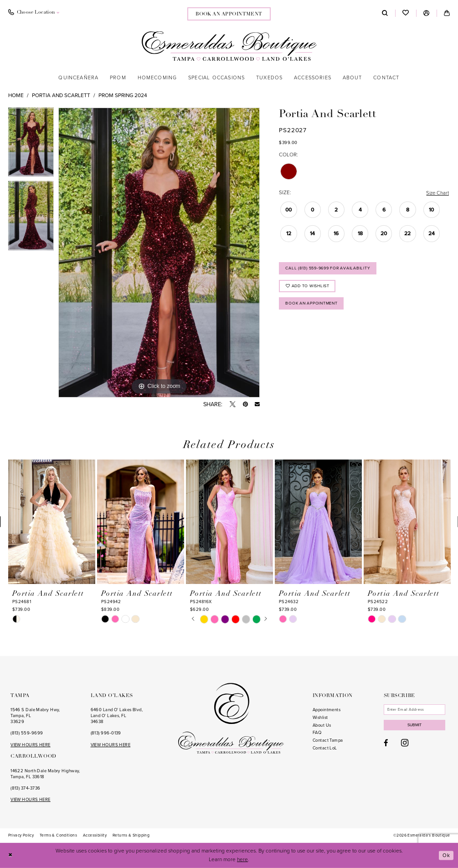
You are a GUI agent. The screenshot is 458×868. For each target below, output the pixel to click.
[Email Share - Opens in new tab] (257, 405)
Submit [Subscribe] (417, 726)
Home (16, 95)
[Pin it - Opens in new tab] (245, 405)
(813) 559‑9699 (27, 733)
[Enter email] (416, 710)
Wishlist (320, 718)
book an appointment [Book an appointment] (229, 14)
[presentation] (52, 522)
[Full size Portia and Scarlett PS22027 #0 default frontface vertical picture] (159, 253)
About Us (322, 725)
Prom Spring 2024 (123, 95)
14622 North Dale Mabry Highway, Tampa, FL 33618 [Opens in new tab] (45, 774)
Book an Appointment (314, 306)
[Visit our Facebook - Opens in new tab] (386, 745)
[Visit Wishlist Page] (406, 13)
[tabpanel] (31, 145)
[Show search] (385, 13)
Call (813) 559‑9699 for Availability (330, 269)
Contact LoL (325, 748)
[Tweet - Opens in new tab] (233, 405)
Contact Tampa (328, 740)
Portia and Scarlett (61, 95)
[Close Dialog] (11, 855)
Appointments (327, 710)
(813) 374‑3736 (25, 788)
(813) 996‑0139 (106, 733)
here (242, 859)
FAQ (317, 733)
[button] (426, 13)
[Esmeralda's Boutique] (229, 46)
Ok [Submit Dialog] (446, 855)
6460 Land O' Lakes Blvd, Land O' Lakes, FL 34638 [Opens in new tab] (117, 716)
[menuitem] (34, 13)
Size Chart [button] (437, 193)
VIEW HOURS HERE (31, 745)
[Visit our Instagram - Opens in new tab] (405, 744)
